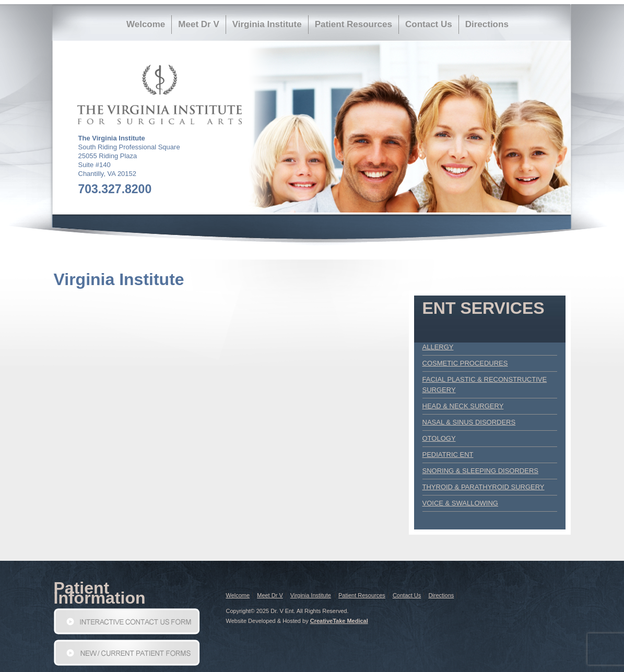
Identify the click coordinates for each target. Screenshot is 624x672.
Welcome (146, 24)
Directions (487, 24)
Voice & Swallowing (460, 503)
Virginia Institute (267, 24)
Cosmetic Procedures (465, 363)
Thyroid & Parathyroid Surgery (484, 487)
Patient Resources (354, 24)
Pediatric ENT (448, 455)
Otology (439, 438)
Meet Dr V (198, 24)
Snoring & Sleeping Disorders (481, 471)
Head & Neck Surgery (463, 406)
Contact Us (429, 24)
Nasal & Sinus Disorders (469, 422)
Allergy (438, 347)
